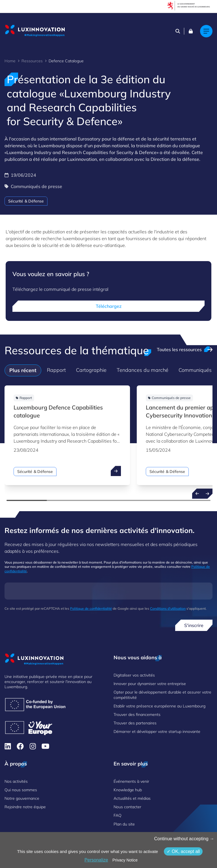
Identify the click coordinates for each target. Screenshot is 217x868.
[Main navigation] (206, 31)
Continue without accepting (184, 839)
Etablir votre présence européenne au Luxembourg (160, 706)
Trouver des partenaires (135, 723)
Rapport (56, 370)
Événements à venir (131, 781)
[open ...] (116, 471)
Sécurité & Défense (26, 201)
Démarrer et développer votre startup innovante (157, 731)
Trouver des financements (137, 715)
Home (10, 61)
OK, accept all (183, 851)
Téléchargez (109, 306)
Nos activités (16, 781)
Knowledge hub (128, 790)
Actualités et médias (132, 798)
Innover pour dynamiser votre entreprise (150, 684)
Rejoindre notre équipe (25, 807)
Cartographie (91, 370)
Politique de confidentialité (91, 608)
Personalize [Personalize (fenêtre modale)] (96, 860)
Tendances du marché (143, 370)
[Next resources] (207, 494)
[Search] (178, 31)
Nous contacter (127, 807)
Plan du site (124, 824)
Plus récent (23, 370)
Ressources (32, 61)
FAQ (118, 815)
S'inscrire (194, 625)
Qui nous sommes (21, 790)
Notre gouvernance (22, 798)
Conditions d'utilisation (168, 608)
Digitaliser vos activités (134, 675)
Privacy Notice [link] (125, 860)
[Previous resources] (197, 494)
